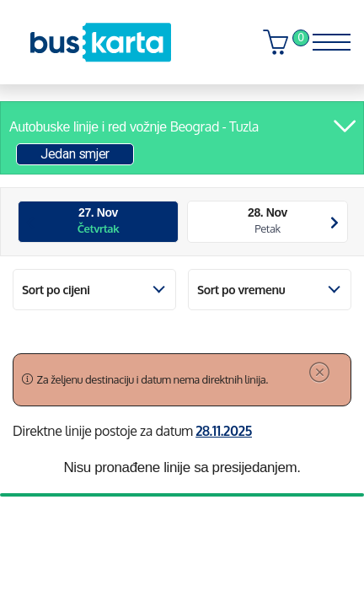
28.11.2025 (224, 431)
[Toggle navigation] (326, 38)
